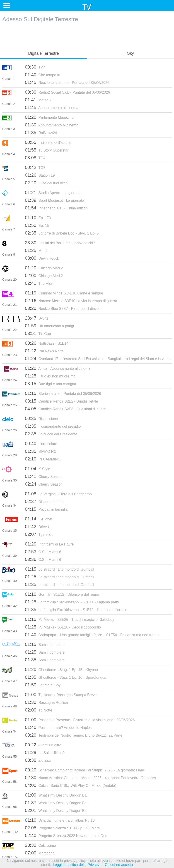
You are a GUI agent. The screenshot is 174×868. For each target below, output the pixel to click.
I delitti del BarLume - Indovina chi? (60, 243)
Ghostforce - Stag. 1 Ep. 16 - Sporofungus (65, 677)
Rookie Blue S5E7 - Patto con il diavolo (63, 308)
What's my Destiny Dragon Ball (57, 795)
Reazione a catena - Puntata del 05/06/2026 (67, 82)
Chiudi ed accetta (119, 865)
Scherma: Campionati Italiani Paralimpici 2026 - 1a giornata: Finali (85, 770)
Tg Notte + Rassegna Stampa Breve (61, 695)
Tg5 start (39, 534)
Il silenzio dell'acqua (48, 142)
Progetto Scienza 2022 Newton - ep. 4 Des (66, 835)
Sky (130, 53)
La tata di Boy (43, 685)
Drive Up (39, 526)
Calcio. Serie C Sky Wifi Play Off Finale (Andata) (71, 785)
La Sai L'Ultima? (45, 752)
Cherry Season (44, 476)
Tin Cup (38, 333)
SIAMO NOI (41, 451)
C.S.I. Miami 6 (43, 552)
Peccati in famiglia (46, 509)
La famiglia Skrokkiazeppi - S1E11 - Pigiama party (72, 602)
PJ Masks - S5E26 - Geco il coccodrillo (63, 627)
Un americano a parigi (49, 326)
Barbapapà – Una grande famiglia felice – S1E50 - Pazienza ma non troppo (92, 635)
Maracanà (40, 853)
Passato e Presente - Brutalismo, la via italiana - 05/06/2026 (80, 720)
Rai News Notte (44, 351)
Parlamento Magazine (49, 117)
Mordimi (38, 250)
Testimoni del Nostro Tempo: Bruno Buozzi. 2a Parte (74, 735)
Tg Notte (39, 710)
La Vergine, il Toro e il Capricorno (58, 494)
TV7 (35, 67)
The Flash (40, 283)
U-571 (37, 318)
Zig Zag (38, 760)
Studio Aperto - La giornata (53, 192)
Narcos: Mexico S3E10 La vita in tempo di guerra (71, 301)
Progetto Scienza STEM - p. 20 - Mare (62, 828)
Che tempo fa (43, 75)
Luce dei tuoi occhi (47, 183)
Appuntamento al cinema (52, 107)
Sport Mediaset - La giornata (54, 200)
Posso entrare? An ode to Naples (58, 727)
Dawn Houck (42, 258)
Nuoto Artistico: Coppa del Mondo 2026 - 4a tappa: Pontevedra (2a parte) (91, 778)
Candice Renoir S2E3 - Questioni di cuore (65, 409)
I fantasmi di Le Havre (49, 544)
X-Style (37, 469)
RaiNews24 (41, 133)
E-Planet (39, 519)
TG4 (35, 158)
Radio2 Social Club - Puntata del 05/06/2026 (67, 92)
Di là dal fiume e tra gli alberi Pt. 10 (60, 820)
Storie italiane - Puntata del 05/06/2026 (63, 393)
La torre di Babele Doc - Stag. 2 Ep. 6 (62, 233)
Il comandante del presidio (53, 426)
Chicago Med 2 (44, 268)
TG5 (35, 167)
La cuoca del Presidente (51, 434)
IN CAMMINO (43, 459)
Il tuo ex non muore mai (51, 376)
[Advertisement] (87, 35)
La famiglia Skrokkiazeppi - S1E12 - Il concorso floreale (76, 609)
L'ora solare (41, 443)
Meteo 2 (38, 100)
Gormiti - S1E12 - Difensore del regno (62, 594)
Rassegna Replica (46, 702)
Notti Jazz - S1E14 (47, 343)
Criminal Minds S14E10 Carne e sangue (64, 293)
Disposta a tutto (44, 501)
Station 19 (40, 175)
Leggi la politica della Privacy (76, 865)
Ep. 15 (37, 225)
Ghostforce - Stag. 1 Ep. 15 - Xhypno (61, 669)
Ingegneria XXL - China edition (56, 208)
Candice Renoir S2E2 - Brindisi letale (62, 401)
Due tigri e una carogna (51, 384)
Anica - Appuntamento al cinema (58, 368)
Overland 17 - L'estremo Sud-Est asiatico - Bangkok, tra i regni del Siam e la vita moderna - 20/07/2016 (98, 358)
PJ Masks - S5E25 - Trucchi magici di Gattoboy (70, 619)
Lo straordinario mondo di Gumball (59, 569)
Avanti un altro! (44, 745)
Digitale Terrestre (43, 53)
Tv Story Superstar (47, 150)
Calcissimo (40, 845)
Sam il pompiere (45, 644)
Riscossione (41, 418)
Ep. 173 (38, 218)
